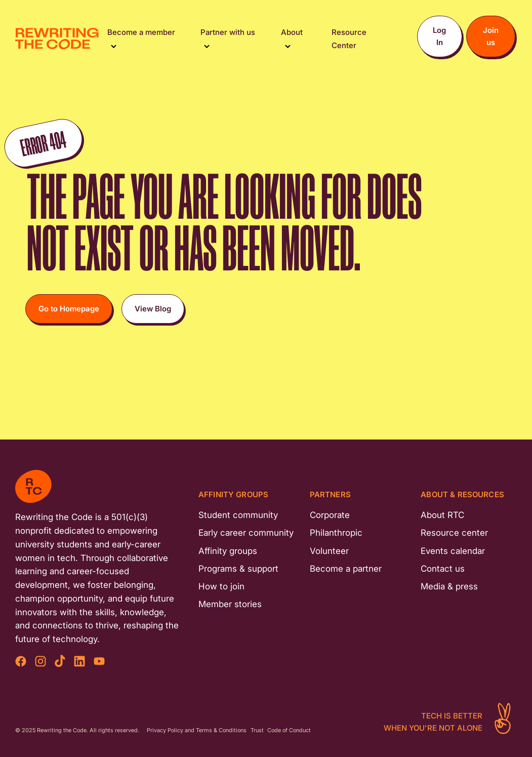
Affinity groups (228, 551)
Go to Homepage (69, 309)
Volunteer (329, 551)
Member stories (230, 604)
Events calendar (453, 551)
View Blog (153, 309)
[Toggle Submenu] (114, 46)
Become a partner (346, 569)
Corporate (330, 515)
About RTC (442, 515)
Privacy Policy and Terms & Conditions (197, 730)
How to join (221, 586)
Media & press (449, 586)
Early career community (246, 533)
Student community (238, 515)
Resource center (454, 533)
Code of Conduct (289, 730)
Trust (257, 730)
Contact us (443, 569)
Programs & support (238, 569)
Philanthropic (336, 533)
